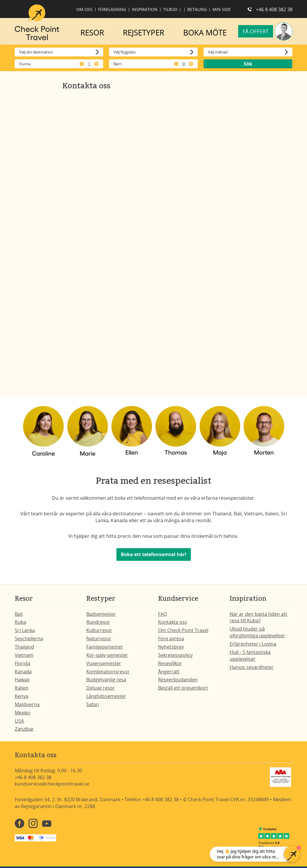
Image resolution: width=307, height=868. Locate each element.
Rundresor (98, 622)
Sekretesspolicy (175, 655)
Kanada (23, 672)
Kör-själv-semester (107, 655)
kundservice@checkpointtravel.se (52, 784)
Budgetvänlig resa (106, 680)
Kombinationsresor (108, 672)
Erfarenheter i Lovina (253, 644)
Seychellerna (29, 639)
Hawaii (22, 680)
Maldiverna (27, 704)
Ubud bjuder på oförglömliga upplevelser (257, 632)
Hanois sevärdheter (252, 667)
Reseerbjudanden (178, 680)
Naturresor (99, 639)
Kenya (22, 696)
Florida (22, 663)
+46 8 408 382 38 (274, 9)
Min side (222, 9)
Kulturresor (99, 630)
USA (19, 721)
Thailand (24, 647)
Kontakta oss (173, 622)
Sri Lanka (25, 630)
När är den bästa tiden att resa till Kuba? (258, 617)
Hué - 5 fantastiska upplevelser (250, 656)
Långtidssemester (106, 696)
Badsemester (101, 614)
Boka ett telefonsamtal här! (154, 554)
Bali (19, 614)
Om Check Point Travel (183, 630)
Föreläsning (112, 9)
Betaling (197, 9)
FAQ (163, 614)
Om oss (84, 9)
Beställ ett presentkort (183, 688)
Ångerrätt (169, 672)
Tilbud (170, 9)
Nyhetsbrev (171, 647)
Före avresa (171, 639)
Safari (93, 704)
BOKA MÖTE (205, 32)
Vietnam (24, 655)
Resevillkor (170, 663)
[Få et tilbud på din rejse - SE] (152, 238)
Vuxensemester (104, 663)
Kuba (21, 622)
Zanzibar (24, 729)
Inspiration (145, 9)
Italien (22, 688)
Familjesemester (105, 647)
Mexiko (23, 713)
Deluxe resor (101, 688)
